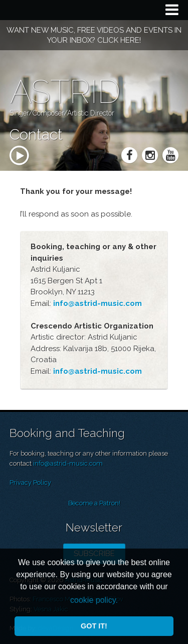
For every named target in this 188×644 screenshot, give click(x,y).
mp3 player (38, 174)
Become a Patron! (94, 503)
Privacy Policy (30, 482)
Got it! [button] (94, 626)
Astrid (65, 92)
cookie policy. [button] (94, 600)
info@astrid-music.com (68, 463)
